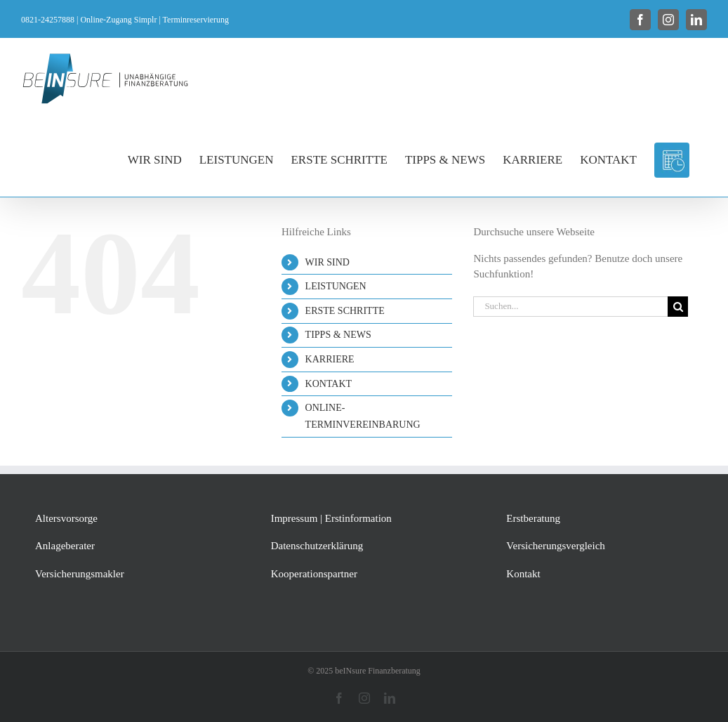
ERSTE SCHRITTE (345, 311)
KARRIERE (330, 359)
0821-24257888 (48, 20)
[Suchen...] (570, 307)
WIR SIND (327, 262)
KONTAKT (329, 384)
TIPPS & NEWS (338, 335)
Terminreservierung (196, 20)
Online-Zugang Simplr (118, 20)
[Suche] (678, 307)
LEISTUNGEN (336, 286)
